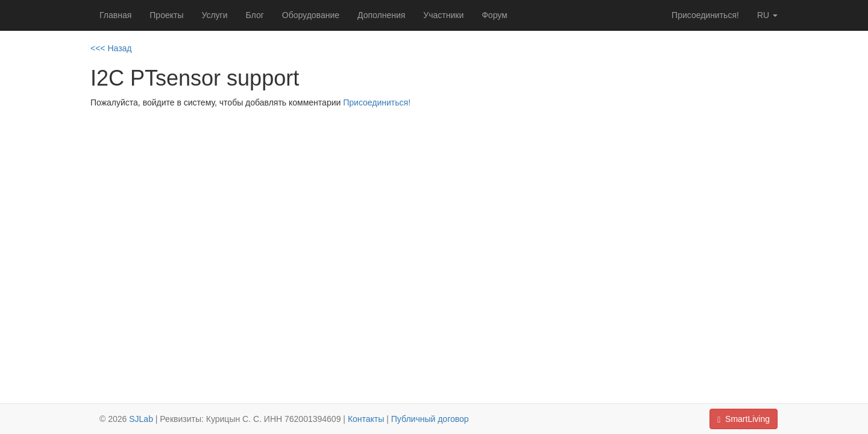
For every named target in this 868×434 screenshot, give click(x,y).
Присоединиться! (705, 15)
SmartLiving (744, 419)
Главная (115, 15)
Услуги (214, 15)
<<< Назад (111, 48)
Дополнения (381, 15)
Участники (443, 15)
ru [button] (767, 15)
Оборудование (311, 15)
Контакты (366, 419)
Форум (495, 15)
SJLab (141, 419)
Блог (255, 15)
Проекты (166, 15)
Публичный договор (430, 419)
